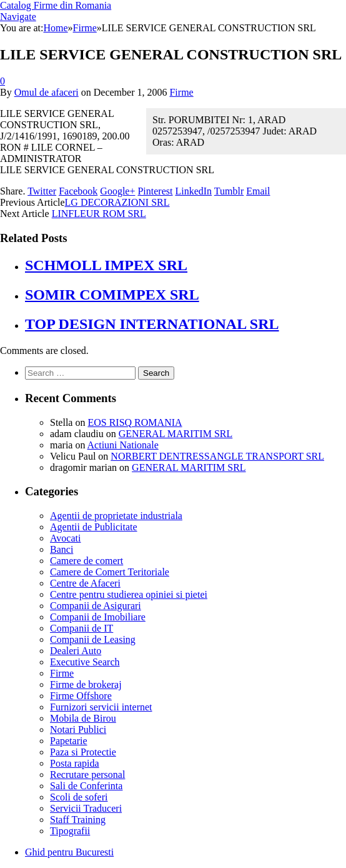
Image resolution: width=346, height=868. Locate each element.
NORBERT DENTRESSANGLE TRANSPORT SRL (217, 456)
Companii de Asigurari (96, 606)
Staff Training (78, 820)
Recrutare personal (87, 775)
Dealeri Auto (76, 651)
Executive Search (85, 662)
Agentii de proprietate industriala (116, 516)
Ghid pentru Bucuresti (69, 852)
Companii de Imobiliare (98, 617)
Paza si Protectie (83, 752)
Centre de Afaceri (85, 583)
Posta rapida (75, 763)
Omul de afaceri (47, 92)
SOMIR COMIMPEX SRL (112, 295)
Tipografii (70, 831)
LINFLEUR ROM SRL (99, 214)
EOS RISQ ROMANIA (135, 422)
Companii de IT (82, 628)
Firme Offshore (81, 696)
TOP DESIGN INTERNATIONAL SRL (152, 324)
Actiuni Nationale (123, 445)
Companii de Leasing (93, 639)
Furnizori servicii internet (101, 707)
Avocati (65, 538)
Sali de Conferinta (86, 786)
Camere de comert (86, 561)
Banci (62, 549)
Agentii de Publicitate (94, 527)
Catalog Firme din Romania (56, 5)
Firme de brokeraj (86, 684)
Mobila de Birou (83, 718)
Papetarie (69, 741)
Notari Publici (78, 729)
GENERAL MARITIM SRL (176, 434)
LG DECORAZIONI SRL (117, 202)
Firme (181, 92)
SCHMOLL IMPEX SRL (106, 265)
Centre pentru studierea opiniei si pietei (129, 594)
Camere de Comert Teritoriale (110, 572)
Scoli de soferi (79, 797)
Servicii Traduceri (86, 808)
